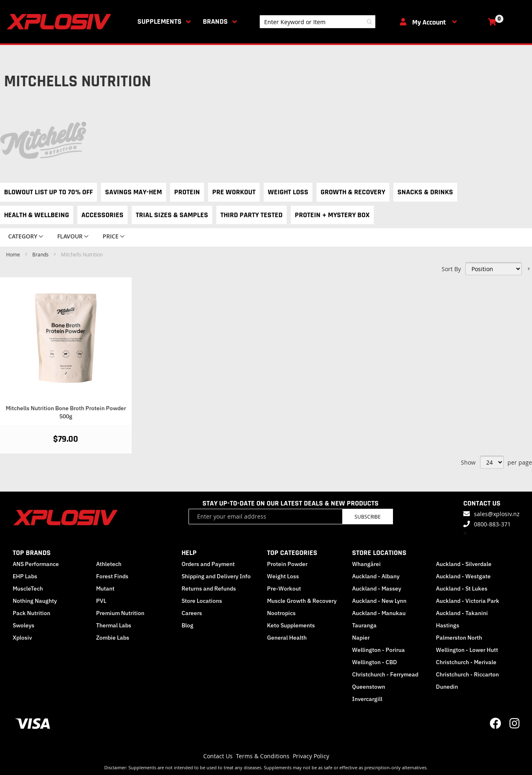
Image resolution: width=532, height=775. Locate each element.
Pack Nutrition (31, 613)
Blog (187, 625)
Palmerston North (459, 638)
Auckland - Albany (376, 576)
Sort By (451, 269)
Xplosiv (22, 638)
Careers (192, 613)
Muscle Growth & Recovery (302, 601)
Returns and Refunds (209, 589)
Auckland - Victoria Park (468, 601)
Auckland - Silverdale (464, 564)
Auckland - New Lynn (379, 601)
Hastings (448, 625)
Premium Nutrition (120, 613)
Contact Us (218, 756)
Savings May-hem (134, 192)
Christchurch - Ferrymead (385, 674)
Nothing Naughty (35, 601)
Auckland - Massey (377, 589)
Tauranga (364, 625)
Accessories (102, 215)
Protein (187, 192)
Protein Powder (287, 564)
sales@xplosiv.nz (497, 514)
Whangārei (366, 564)
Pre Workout (234, 192)
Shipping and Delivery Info (216, 576)
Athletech (109, 564)
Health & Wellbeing (37, 215)
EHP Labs (25, 576)
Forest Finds (112, 576)
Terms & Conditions (263, 756)
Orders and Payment (208, 564)
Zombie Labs (113, 638)
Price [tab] (111, 236)
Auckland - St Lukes (462, 589)
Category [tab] (23, 236)
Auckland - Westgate (463, 576)
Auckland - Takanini (462, 613)
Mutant (105, 589)
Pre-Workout (284, 589)
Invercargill (367, 699)
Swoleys (24, 625)
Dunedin (447, 687)
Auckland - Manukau (379, 613)
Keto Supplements (291, 625)
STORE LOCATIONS (379, 553)
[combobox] (318, 22)
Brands (215, 21)
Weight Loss (288, 192)
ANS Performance (36, 564)
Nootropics (281, 613)
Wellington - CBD (375, 662)
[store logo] (61, 22)
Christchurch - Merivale (466, 662)
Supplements (159, 21)
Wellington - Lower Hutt (467, 650)
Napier (361, 638)
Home (14, 254)
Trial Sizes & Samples (172, 215)
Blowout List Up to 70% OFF (48, 192)
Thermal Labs (114, 625)
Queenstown (369, 687)
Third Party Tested (251, 215)
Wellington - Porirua (378, 650)
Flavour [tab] (70, 236)
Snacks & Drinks (425, 192)
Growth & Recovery (353, 192)
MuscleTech (28, 589)
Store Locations (202, 601)
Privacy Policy (311, 756)
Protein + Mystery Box (332, 215)
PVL (101, 601)
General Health (287, 638)
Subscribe (368, 517)
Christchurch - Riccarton (467, 674)
